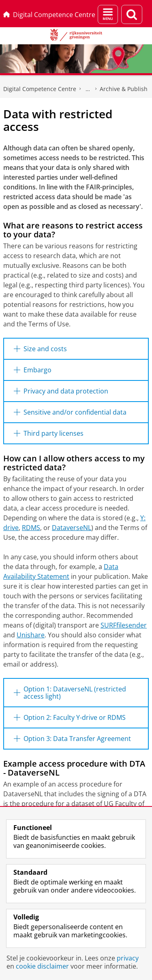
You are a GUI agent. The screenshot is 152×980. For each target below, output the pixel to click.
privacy (128, 958)
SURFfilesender (124, 625)
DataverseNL (72, 528)
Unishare (31, 635)
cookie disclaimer (42, 966)
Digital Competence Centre (49, 15)
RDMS (31, 528)
